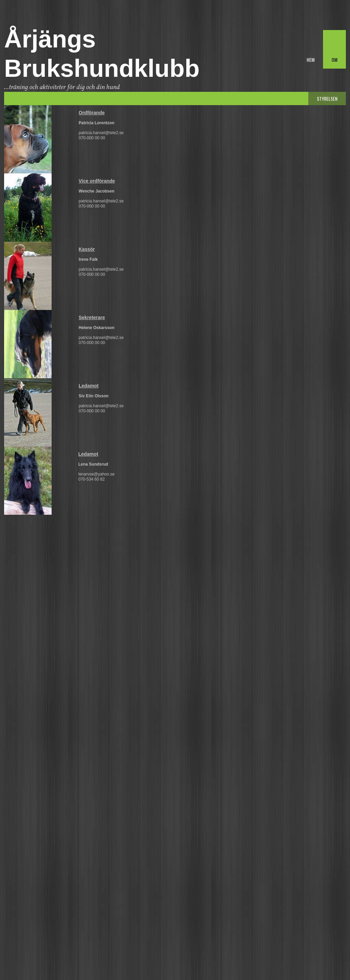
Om (334, 60)
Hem (311, 60)
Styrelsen (327, 98)
